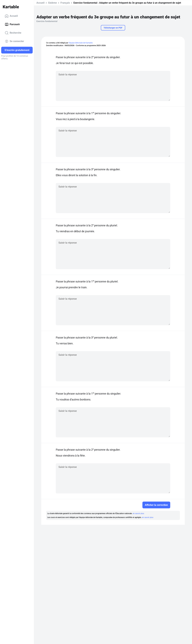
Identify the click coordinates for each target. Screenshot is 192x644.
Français (65, 3)
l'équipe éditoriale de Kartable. (81, 43)
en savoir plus (138, 513)
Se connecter (14, 41)
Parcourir (12, 24)
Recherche (13, 33)
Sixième (52, 3)
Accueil (11, 16)
